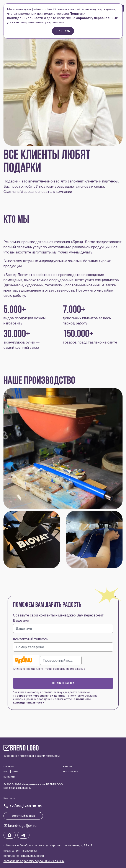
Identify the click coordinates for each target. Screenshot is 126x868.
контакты (9, 777)
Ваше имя (21, 620)
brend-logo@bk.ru (22, 826)
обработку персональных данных (41, 696)
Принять (63, 31)
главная (9, 766)
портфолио (11, 771)
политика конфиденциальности (24, 856)
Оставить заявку (63, 683)
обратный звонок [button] (23, 816)
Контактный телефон (31, 639)
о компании (71, 771)
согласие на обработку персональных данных (34, 861)
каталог (68, 766)
